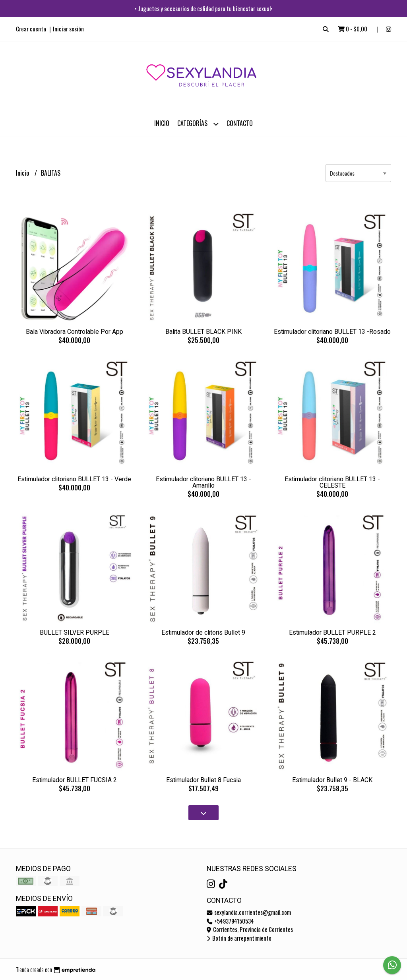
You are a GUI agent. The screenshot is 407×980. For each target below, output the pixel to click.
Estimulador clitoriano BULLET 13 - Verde (74, 479)
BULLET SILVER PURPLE (75, 633)
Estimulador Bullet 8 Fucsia (203, 780)
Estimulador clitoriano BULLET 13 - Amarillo (203, 482)
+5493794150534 (230, 921)
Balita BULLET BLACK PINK (203, 332)
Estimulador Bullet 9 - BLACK (332, 780)
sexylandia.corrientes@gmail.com (249, 912)
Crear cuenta (31, 29)
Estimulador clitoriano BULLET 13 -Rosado (332, 332)
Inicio (162, 123)
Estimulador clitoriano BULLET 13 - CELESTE (332, 482)
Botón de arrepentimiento (239, 938)
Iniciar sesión (68, 29)
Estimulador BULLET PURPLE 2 (332, 633)
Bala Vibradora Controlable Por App (75, 332)
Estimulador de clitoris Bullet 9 (203, 633)
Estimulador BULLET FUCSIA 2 (75, 780)
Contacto (240, 123)
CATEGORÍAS (198, 124)
